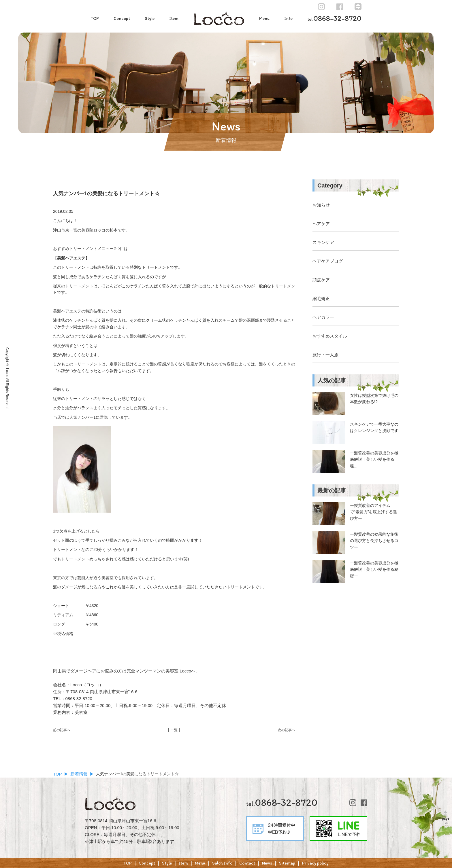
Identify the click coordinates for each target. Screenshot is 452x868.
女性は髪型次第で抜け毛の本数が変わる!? (374, 399)
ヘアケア (321, 224)
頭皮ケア (321, 280)
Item (174, 18)
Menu (264, 18)
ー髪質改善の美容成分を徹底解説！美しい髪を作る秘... (374, 459)
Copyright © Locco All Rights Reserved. (7, 378)
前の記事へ (62, 730)
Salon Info (222, 863)
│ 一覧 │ (174, 730)
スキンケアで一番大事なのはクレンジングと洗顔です (374, 427)
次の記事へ (287, 730)
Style (150, 18)
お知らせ (321, 205)
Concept (122, 18)
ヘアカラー (323, 317)
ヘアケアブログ (328, 261)
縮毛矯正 (321, 299)
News (267, 863)
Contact (247, 863)
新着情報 (79, 774)
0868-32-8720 (334, 18)
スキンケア (323, 242)
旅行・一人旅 (325, 355)
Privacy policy (315, 863)
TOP (95, 18)
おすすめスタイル (330, 336)
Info (288, 18)
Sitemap (287, 863)
